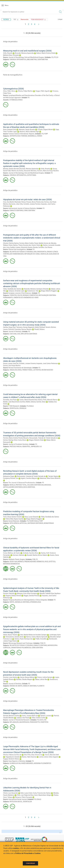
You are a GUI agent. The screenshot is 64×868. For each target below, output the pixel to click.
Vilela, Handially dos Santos (12, 289)
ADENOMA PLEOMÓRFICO (42, 763)
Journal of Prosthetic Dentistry (18, 444)
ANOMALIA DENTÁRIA (22, 602)
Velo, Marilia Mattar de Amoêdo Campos (33, 635)
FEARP (31, 521)
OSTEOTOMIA (32, 175)
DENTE (12, 602)
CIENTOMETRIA (43, 60)
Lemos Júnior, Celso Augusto (49, 757)
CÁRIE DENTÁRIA (29, 211)
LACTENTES (37, 370)
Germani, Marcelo (19, 555)
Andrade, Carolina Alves (31, 553)
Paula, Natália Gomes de (42, 243)
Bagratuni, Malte (33, 327)
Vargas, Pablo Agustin (43, 91)
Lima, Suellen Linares (13, 247)
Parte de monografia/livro (13, 75)
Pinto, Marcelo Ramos (50, 400)
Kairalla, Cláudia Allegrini (24, 679)
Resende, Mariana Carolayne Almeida (36, 289)
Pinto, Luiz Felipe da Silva (25, 795)
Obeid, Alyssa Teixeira (10, 635)
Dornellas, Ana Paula (10, 400)
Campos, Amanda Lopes (17, 291)
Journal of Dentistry (15, 332)
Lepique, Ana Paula (23, 718)
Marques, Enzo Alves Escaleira (27, 593)
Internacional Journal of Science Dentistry (22, 208)
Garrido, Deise (41, 402)
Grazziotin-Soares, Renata (29, 247)
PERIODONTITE (35, 722)
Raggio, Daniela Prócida (31, 596)
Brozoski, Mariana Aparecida (24, 53)
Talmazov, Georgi (22, 327)
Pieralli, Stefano (39, 329)
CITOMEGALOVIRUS (16, 100)
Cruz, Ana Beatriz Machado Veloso (14, 202)
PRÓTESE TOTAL (21, 485)
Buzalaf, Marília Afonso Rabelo (37, 555)
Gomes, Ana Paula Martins (12, 366)
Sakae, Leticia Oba (41, 679)
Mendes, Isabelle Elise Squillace (50, 593)
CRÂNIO (39, 136)
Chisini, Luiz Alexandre (10, 793)
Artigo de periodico (10, 42)
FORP (46, 134)
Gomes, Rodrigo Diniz (10, 440)
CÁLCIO (20, 295)
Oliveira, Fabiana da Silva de (12, 755)
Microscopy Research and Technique (20, 643)
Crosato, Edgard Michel (45, 129)
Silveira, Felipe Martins (25, 91)
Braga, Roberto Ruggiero (49, 291)
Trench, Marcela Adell (52, 755)
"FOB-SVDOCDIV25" (38, 20)
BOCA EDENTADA (29, 487)
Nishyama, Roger (9, 476)
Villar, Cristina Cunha (38, 718)
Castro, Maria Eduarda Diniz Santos (31, 400)
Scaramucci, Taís (33, 291)
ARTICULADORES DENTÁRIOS (13, 487)
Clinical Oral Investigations (17, 249)
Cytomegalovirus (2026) (13, 89)
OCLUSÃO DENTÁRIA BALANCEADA (39, 485)
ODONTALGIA (14, 408)
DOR (35, 252)
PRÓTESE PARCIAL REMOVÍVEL (20, 447)
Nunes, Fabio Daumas (29, 757)
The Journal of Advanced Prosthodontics (22, 483)
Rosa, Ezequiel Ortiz (10, 129)
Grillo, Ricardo (8, 53)
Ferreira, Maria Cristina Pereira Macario (16, 438)
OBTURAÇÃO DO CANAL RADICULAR (36, 254)
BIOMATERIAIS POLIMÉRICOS (21, 648)
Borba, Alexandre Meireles (28, 171)
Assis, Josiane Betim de (30, 716)
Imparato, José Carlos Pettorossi (47, 363)
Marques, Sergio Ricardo (27, 129)
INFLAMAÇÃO (14, 722)
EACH (41, 720)
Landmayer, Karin (55, 635)
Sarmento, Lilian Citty (16, 204)
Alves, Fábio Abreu (9, 91)
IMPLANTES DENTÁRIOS (29, 334)
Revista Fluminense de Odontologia (20, 368)
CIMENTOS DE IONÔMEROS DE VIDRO (26, 298)
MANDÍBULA (32, 136)
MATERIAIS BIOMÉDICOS (11, 564)
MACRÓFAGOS (24, 722)
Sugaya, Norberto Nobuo (11, 759)
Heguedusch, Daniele (12, 757)
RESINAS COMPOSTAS (30, 295)
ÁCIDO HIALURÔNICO (17, 562)
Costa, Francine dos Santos (42, 793)
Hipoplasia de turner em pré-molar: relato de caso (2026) (28, 199)
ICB (45, 720)
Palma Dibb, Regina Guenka (14, 519)
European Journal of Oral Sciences (20, 293)
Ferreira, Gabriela (9, 593)
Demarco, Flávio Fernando (24, 797)
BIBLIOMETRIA (32, 60)
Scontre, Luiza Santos (10, 677)
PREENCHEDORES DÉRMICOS (34, 562)
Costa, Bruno (22, 440)
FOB (34, 559)
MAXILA (12, 485)
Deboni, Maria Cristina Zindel (46, 53)
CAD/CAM (13, 334)
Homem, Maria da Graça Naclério (48, 171)
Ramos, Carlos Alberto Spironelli (37, 637)
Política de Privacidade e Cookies (28, 853)
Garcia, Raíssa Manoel (27, 677)
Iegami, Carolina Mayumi (29, 478)
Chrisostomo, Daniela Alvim (14, 637)
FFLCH (56, 57)
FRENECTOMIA (27, 370)
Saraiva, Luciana (46, 716)
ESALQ (31, 406)
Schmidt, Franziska (14, 329)
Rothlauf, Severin (45, 327)
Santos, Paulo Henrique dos (24, 639)
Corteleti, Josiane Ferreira (32, 204)
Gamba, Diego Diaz (9, 327)
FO (52, 57)
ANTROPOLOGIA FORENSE (18, 136)
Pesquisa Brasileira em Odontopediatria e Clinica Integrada (28, 600)
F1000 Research (14, 406)
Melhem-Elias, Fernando (11, 55)
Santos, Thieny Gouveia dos (22, 245)
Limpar (60, 19)
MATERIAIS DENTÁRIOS (35, 523)
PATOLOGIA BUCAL (16, 802)
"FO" (16, 20)
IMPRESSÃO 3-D (36, 447)
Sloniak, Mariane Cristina (11, 716)
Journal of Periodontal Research (19, 720)
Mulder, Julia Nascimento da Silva (14, 402)
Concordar (30, 863)
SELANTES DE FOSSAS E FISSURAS (21, 252)
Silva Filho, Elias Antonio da (33, 755)
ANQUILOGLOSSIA (16, 370)
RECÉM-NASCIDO (47, 370)
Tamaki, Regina (53, 476)
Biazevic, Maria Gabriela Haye (29, 132)
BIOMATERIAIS (49, 523)
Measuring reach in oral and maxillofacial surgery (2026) (27, 51)
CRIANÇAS (23, 408)
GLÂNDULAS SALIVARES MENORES (21, 763)
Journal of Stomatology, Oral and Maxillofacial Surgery (26, 57)
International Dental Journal (18, 799)
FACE (46, 562)
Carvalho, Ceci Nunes (45, 247)
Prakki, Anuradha (41, 639)
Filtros (6, 19)
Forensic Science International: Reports (21, 134)
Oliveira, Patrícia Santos (11, 243)
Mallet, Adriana (31, 402)
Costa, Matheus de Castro (12, 553)
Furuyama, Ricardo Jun (11, 478)
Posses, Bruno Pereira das (35, 202)
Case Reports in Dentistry (17, 761)
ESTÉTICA (52, 562)
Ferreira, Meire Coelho (26, 243)
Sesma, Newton (27, 329)
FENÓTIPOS (44, 722)
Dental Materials (14, 521)
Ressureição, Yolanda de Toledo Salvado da (43, 438)
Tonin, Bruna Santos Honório (12, 517)
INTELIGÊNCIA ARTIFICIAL (18, 523)
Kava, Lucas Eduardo (31, 517)
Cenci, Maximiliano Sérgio (42, 795)
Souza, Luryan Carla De (11, 363)
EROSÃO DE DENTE (16, 686)
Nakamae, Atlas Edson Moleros (50, 478)
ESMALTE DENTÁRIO (16, 211)
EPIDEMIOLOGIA (36, 602)
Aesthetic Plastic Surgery (17, 559)
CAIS (19, 334)
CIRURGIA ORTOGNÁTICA (18, 60)
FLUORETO (41, 686)
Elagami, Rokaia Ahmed (13, 596)
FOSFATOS (13, 295)
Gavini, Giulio (36, 245)
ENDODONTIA (42, 252)
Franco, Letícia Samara (45, 677)
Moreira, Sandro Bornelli (11, 169)
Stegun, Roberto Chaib (36, 440)
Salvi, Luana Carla (26, 793)
